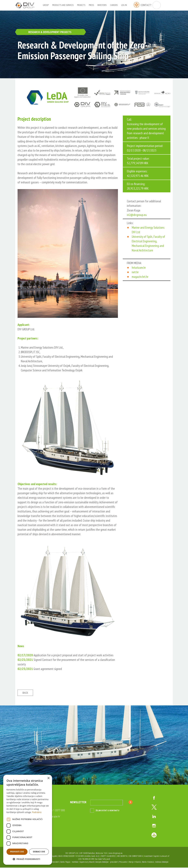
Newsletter (78, 803)
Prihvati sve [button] (17, 852)
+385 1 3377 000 (56, 811)
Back (25, 693)
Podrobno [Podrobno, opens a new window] (37, 812)
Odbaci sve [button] (39, 852)
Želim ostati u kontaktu (107, 811)
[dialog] (28, 820)
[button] (28, 859)
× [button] (48, 778)
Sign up (131, 803)
